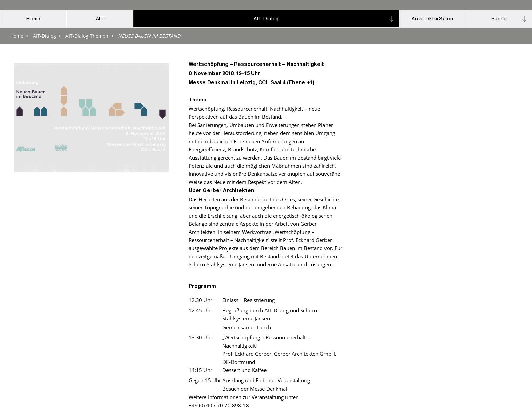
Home (17, 36)
